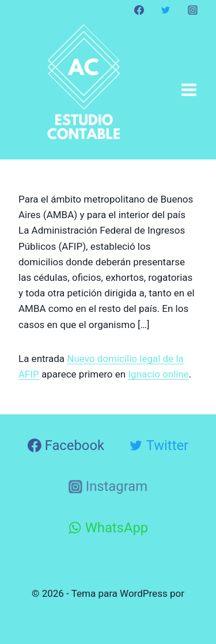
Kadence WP (108, 609)
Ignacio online (158, 374)
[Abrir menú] (189, 89)
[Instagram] (192, 10)
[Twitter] (166, 10)
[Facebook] (139, 10)
